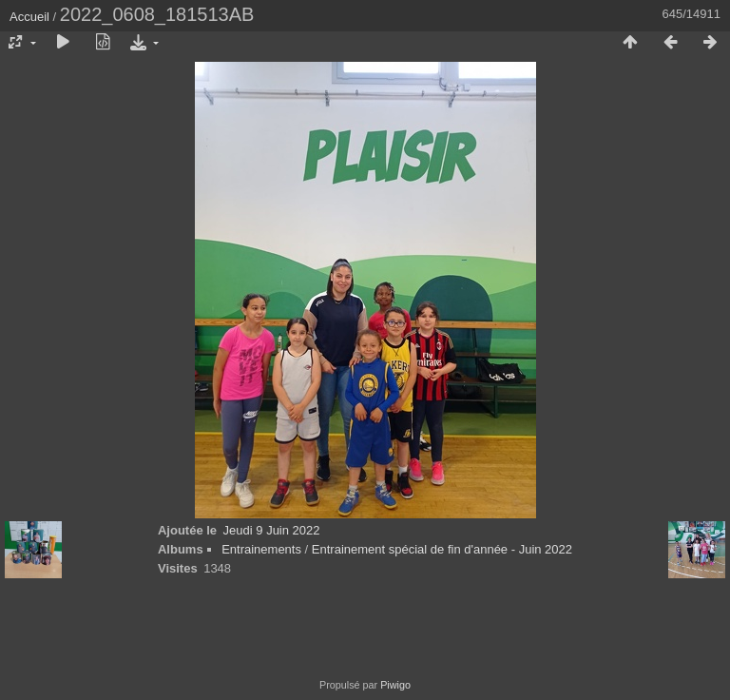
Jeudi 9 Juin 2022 (272, 530)
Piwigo (395, 685)
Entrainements (261, 549)
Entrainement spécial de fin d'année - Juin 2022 (442, 549)
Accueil (29, 17)
